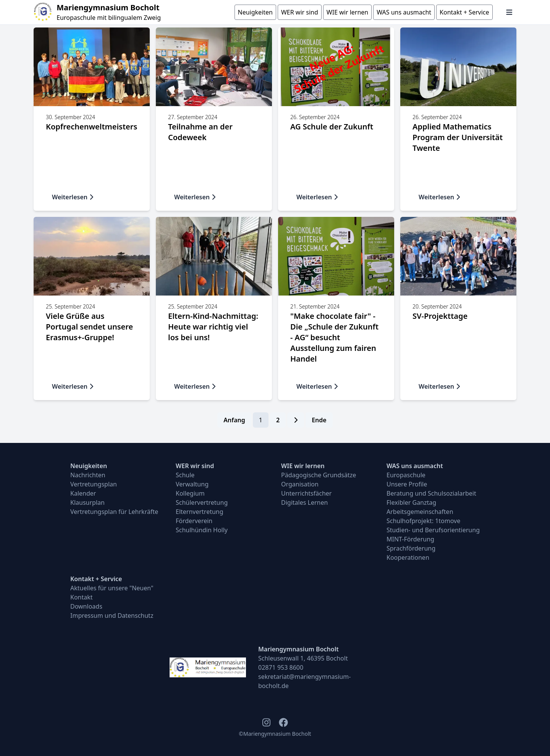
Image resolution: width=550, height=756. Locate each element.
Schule (185, 475)
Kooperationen (408, 557)
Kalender (83, 493)
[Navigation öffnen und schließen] (509, 12)
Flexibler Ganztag (411, 502)
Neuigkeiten (89, 466)
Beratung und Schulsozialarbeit (431, 493)
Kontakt (82, 597)
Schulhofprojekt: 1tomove (423, 521)
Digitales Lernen (304, 502)
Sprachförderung (411, 548)
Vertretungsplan (94, 484)
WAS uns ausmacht (415, 466)
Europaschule (406, 475)
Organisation (300, 484)
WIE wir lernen (303, 466)
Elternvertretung (200, 512)
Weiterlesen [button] (73, 197)
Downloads (86, 606)
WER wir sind (195, 466)
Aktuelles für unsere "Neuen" (112, 588)
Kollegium (190, 493)
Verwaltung (192, 484)
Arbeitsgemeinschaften (420, 512)
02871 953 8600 (281, 667)
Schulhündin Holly (202, 530)
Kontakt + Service (96, 579)
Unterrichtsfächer (306, 493)
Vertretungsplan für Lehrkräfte (114, 512)
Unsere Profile (407, 484)
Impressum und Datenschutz (112, 615)
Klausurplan (87, 502)
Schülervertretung (202, 502)
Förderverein (194, 521)
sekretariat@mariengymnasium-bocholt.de (304, 681)
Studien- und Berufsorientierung (433, 530)
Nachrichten (88, 475)
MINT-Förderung (410, 539)
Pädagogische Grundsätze (319, 475)
